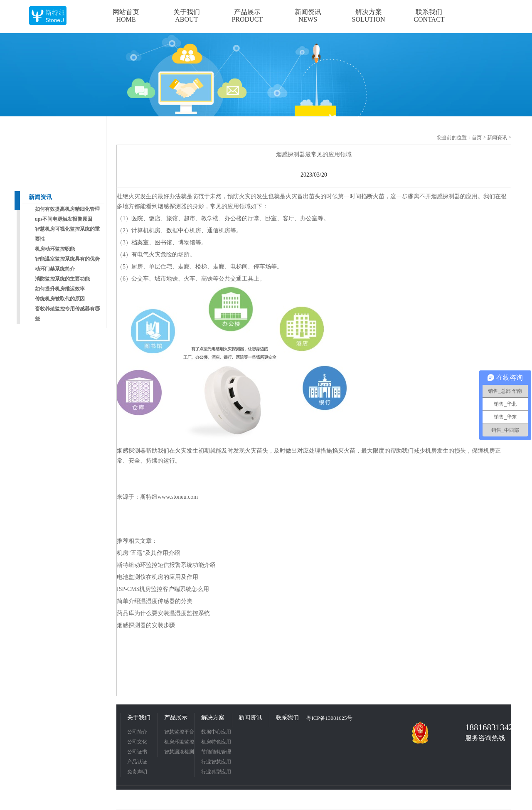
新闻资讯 (40, 197)
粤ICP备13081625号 (329, 718)
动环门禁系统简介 (55, 269)
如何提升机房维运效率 (60, 289)
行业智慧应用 (216, 762)
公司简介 (137, 732)
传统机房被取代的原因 (60, 299)
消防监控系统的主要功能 (62, 279)
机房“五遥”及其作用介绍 (148, 553)
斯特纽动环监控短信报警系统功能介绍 (166, 565)
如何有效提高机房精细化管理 (67, 209)
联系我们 (287, 718)
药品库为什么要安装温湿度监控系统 (163, 613)
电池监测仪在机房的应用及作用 (158, 577)
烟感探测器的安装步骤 (146, 625)
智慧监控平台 (179, 732)
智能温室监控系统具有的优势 (67, 259)
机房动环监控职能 (55, 249)
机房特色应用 (216, 742)
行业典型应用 (216, 772)
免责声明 (137, 772)
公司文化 (137, 742)
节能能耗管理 (216, 752)
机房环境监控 (179, 742)
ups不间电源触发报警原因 (64, 219)
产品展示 (176, 718)
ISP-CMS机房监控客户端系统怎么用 (163, 589)
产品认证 (137, 762)
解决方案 (213, 718)
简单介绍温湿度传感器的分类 (155, 601)
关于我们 (139, 718)
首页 (477, 138)
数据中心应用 (216, 732)
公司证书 (137, 752)
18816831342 (486, 727)
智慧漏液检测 (179, 752)
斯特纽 (149, 497)
